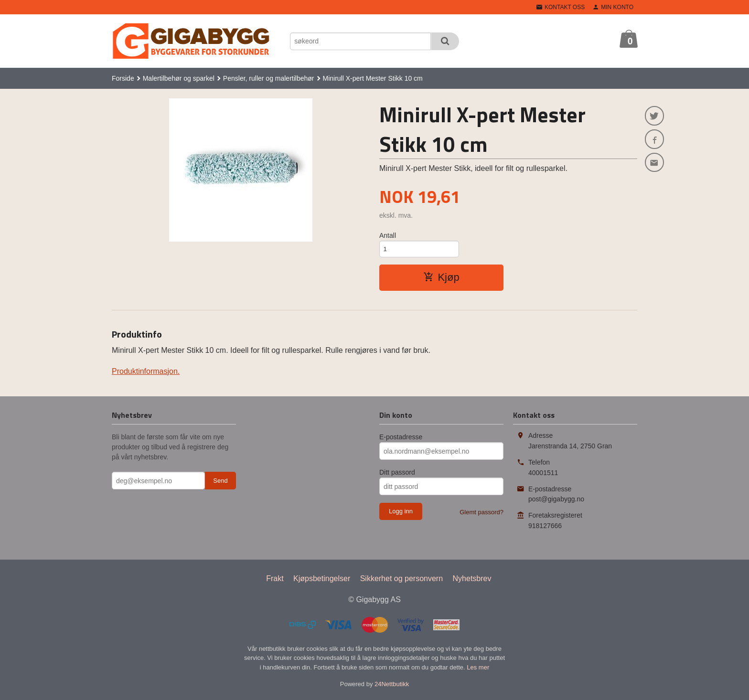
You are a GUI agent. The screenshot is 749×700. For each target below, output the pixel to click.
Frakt (275, 580)
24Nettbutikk (392, 685)
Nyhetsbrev (472, 580)
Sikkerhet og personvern (401, 580)
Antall (388, 235)
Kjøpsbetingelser (322, 580)
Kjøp (441, 279)
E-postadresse (401, 438)
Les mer (478, 669)
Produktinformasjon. (146, 373)
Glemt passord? (481, 514)
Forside (123, 78)
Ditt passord (397, 474)
